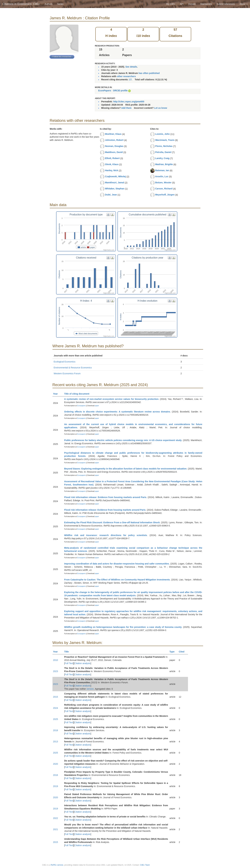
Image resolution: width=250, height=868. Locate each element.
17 (130, 80)
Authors (48, 4)
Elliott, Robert (112, 158)
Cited (183, 652)
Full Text (69, 663)
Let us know (161, 108)
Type (173, 652)
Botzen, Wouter (163, 183)
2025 (56, 719)
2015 (56, 697)
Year (57, 394)
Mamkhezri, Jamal (114, 183)
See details (131, 67)
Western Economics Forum (67, 373)
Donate (192, 4)
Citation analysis (82, 663)
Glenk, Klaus (112, 164)
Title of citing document (78, 394)
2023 (56, 671)
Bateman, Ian (162, 170)
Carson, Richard (164, 189)
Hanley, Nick (111, 170)
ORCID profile (120, 91)
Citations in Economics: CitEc (21, 4)
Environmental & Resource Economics (73, 368)
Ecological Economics (65, 362)
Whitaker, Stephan (115, 189)
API (182, 4)
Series (60, 4)
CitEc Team (145, 865)
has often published (149, 73)
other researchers (126, 76)
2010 (56, 660)
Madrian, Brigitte (164, 164)
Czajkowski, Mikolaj (115, 176)
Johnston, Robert (114, 140)
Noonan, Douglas (114, 146)
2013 (56, 742)
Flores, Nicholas (164, 146)
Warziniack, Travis (165, 140)
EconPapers (105, 91)
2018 (56, 730)
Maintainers (206, 4)
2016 (56, 775)
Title (68, 652)
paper (97, 406)
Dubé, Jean (111, 195)
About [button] (244, 4)
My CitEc (171, 4)
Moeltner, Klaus (113, 134)
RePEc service (57, 865)
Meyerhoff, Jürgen (165, 195)
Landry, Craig (162, 158)
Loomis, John (162, 134)
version (90, 689)
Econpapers (81, 406)
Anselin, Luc (162, 176)
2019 (56, 786)
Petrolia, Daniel (163, 152)
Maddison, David (114, 152)
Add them (126, 108)
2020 (56, 764)
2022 (56, 818)
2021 (56, 829)
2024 (56, 708)
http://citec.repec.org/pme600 (129, 102)
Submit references (226, 4)
